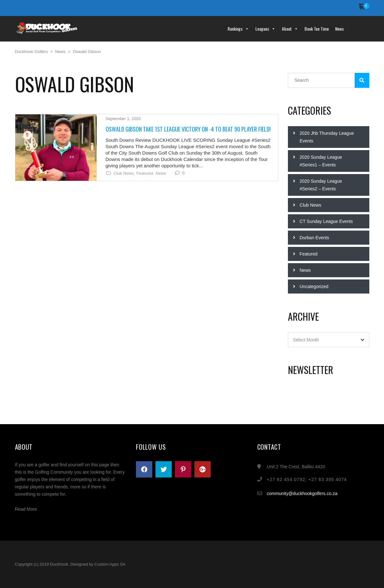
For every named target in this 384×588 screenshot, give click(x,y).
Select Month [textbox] (306, 340)
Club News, (124, 173)
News (339, 29)
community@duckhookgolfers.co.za (302, 493)
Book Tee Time (317, 29)
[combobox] (329, 340)
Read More (26, 509)
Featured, (145, 173)
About (290, 29)
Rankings (238, 29)
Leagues (265, 29)
